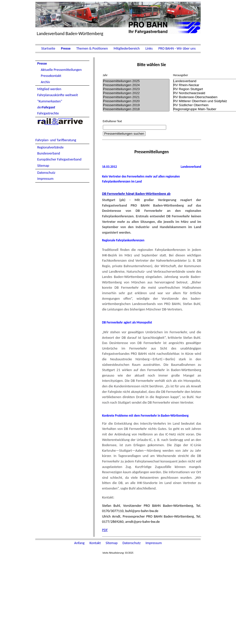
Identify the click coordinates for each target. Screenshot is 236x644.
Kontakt (95, 543)
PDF (105, 530)
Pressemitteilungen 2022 (136, 93)
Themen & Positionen (92, 48)
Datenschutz (46, 173)
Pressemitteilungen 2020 (136, 101)
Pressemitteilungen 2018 (136, 109)
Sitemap (43, 166)
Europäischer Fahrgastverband (59, 159)
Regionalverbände (50, 147)
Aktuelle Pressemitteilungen (61, 70)
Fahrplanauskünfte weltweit (58, 95)
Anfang (80, 543)
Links (149, 48)
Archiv (45, 82)
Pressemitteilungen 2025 (136, 81)
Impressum (45, 179)
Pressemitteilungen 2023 (136, 89)
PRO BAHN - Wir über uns (177, 48)
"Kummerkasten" (50, 101)
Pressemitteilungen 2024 (136, 85)
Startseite (48, 48)
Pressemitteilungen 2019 (136, 105)
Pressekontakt (51, 76)
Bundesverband (49, 153)
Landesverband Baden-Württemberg (70, 34)
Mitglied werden (49, 89)
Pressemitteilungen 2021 (136, 97)
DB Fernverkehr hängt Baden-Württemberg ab (136, 194)
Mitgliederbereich (127, 48)
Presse (66, 48)
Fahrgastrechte (48, 113)
